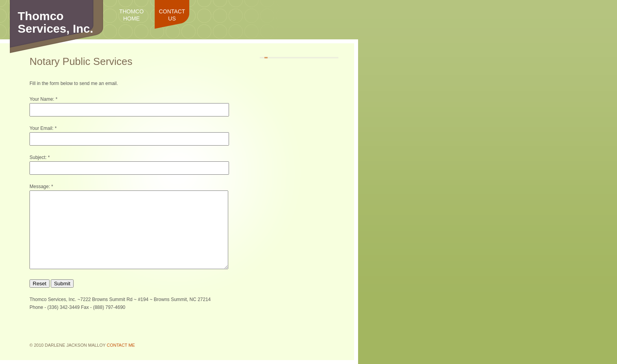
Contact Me (121, 345)
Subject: (38, 157)
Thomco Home (131, 15)
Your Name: (42, 99)
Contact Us (172, 15)
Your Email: (42, 128)
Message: (40, 187)
